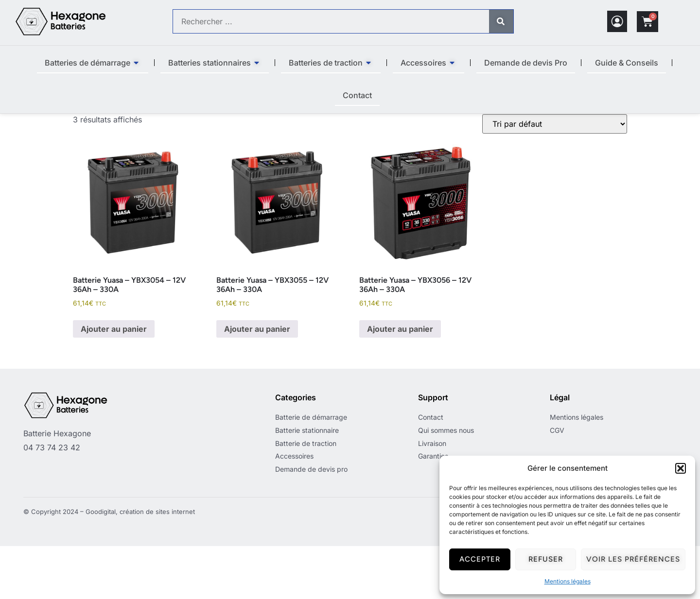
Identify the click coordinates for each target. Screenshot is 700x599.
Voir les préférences (633, 559)
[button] (681, 468)
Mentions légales (568, 581)
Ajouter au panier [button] (114, 382)
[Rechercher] (501, 21)
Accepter (480, 559)
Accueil (86, 119)
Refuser (546, 559)
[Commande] (555, 177)
